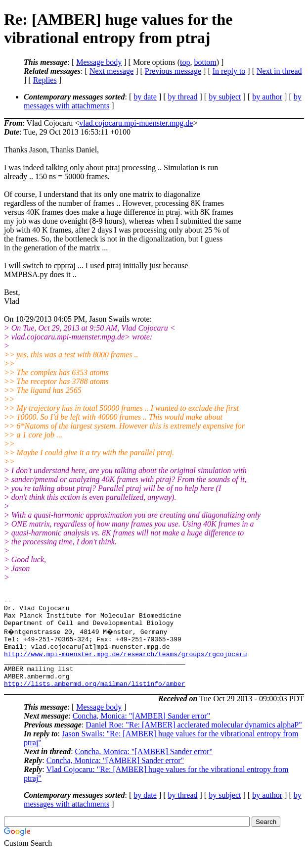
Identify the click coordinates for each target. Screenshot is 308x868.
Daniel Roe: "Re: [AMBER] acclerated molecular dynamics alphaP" (194, 741)
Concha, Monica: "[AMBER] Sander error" (141, 732)
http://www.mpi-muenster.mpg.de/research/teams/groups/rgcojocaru (125, 664)
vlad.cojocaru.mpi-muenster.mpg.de (136, 123)
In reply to (229, 71)
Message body (99, 62)
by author (267, 97)
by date (145, 97)
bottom (205, 62)
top (185, 62)
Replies (45, 80)
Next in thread (279, 71)
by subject (225, 97)
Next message (111, 71)
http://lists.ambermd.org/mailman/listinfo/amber (95, 700)
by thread (183, 97)
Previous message (173, 71)
